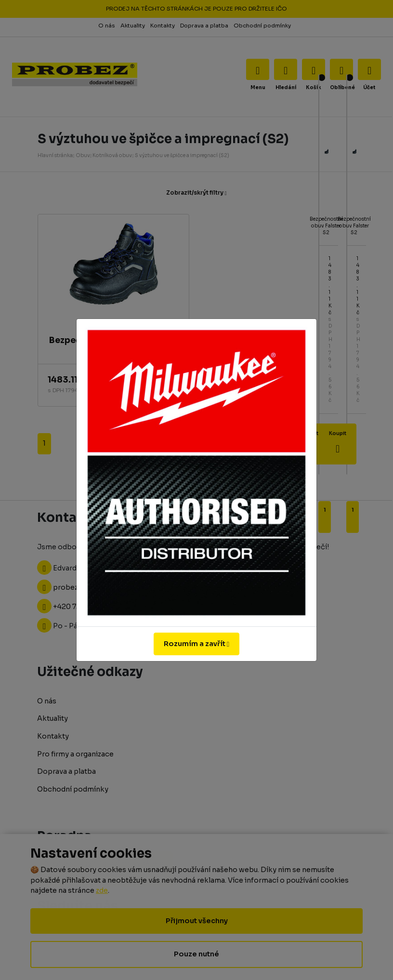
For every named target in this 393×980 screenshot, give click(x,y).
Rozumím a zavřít (196, 644)
